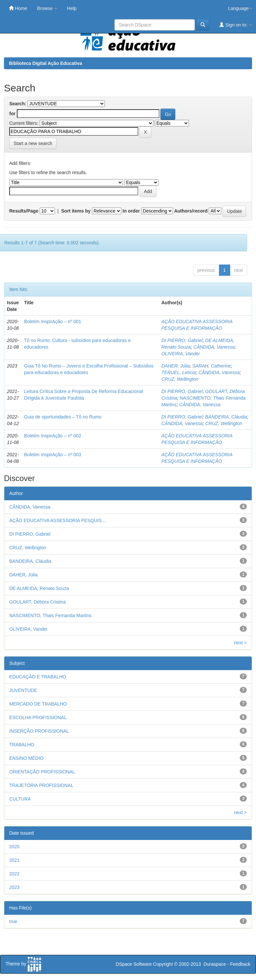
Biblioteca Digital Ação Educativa (45, 63)
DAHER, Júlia (176, 366)
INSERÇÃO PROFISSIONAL (39, 731)
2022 (14, 874)
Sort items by (76, 211)
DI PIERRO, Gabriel (182, 340)
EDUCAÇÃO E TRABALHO (38, 677)
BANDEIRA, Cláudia (226, 417)
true (13, 921)
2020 (14, 847)
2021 (14, 860)
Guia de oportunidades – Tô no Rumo (63, 417)
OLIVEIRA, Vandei (180, 354)
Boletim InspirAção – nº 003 (53, 455)
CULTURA (20, 799)
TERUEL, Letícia (179, 372)
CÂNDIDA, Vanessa (214, 347)
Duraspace (215, 964)
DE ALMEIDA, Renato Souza (39, 588)
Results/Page (24, 211)
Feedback (240, 964)
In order (131, 211)
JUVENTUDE (23, 690)
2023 (14, 887)
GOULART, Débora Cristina (38, 602)
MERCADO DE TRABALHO (38, 704)
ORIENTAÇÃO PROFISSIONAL (42, 772)
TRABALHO (22, 745)
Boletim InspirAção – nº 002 (53, 436)
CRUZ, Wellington (180, 379)
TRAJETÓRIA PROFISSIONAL (41, 785)
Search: (18, 104)
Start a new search (33, 143)
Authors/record (191, 211)
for (12, 114)
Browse (47, 8)
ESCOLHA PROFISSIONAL (38, 717)
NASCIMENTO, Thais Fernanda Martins (50, 615)
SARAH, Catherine (212, 366)
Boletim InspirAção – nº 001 (53, 321)
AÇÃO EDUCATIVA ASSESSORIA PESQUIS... (57, 520)
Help (72, 8)
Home (18, 8)
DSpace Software (134, 964)
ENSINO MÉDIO (26, 758)
